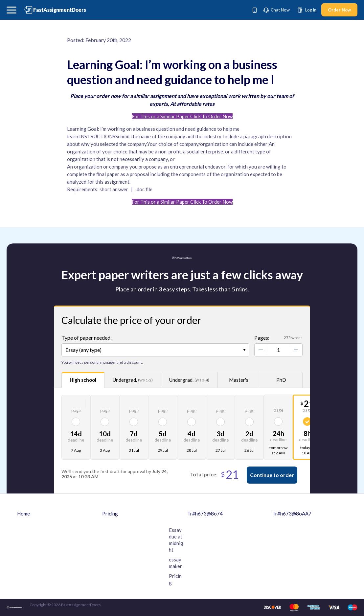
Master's (239, 380)
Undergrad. (133, 380)
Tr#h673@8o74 (205, 513)
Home (23, 513)
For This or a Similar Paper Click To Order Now (182, 116)
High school (83, 380)
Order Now (339, 10)
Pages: (262, 338)
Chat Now (277, 10)
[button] (11, 10)
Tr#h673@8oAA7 (292, 513)
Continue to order (272, 475)
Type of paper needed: (87, 338)
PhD (281, 380)
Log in (307, 10)
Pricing (110, 513)
